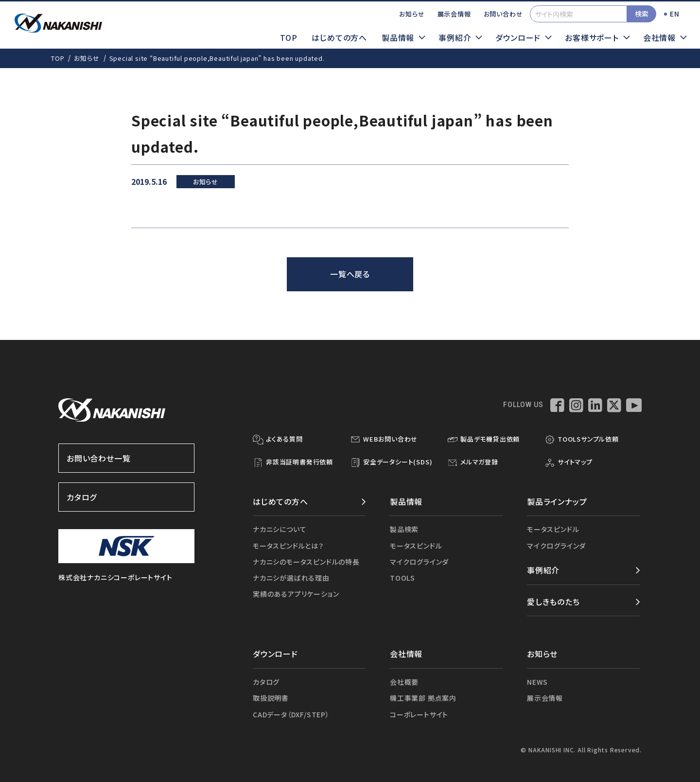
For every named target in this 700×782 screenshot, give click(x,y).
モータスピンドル (416, 546)
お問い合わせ (503, 14)
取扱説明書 (271, 698)
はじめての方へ (339, 37)
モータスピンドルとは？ (288, 546)
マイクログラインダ (419, 562)
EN (675, 14)
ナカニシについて (280, 529)
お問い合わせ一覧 (127, 458)
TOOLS (402, 578)
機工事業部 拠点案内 (423, 698)
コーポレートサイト (419, 714)
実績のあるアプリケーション (296, 594)
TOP (289, 37)
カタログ (127, 497)
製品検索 (404, 529)
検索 (642, 14)
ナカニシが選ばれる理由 (291, 578)
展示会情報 (454, 14)
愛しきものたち (553, 602)
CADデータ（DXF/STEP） (291, 714)
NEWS (537, 682)
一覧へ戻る (350, 274)
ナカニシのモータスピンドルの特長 (306, 562)
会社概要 (404, 682)
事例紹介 (543, 570)
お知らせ (412, 14)
